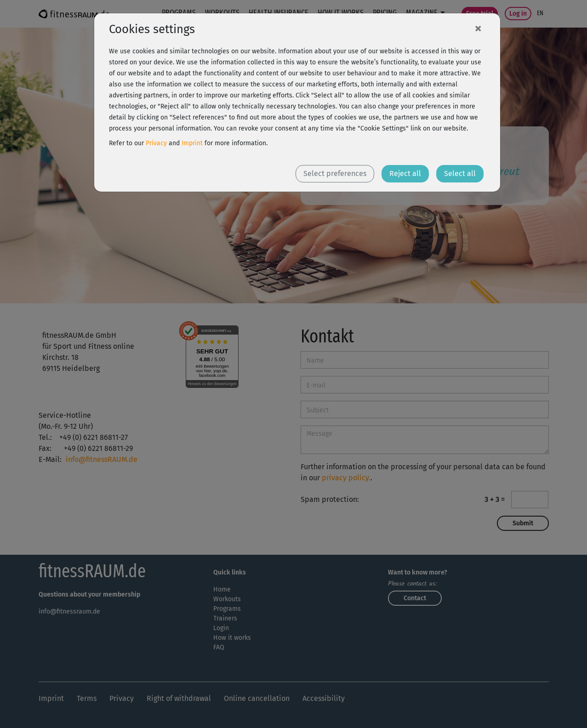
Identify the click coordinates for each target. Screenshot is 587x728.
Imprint (192, 143)
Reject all (405, 173)
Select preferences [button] (335, 173)
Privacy (156, 143)
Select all (460, 173)
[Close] (478, 28)
